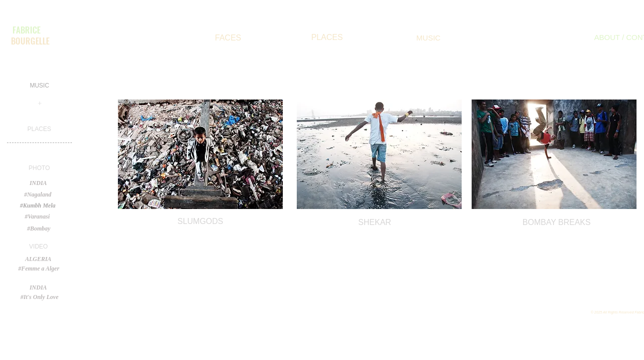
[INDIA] (38, 287)
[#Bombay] (39, 229)
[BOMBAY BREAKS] (557, 222)
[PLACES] (327, 37)
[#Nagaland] (38, 195)
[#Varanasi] (37, 217)
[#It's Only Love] (40, 297)
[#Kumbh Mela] (38, 206)
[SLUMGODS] (201, 221)
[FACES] (228, 38)
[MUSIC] (429, 37)
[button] (39, 168)
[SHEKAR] (375, 222)
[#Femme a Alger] (39, 269)
